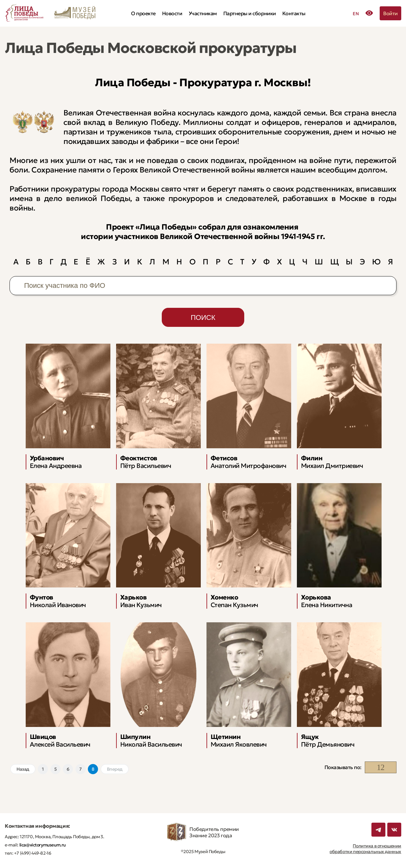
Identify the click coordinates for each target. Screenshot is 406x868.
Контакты (294, 13)
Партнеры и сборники (250, 13)
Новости (172, 13)
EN (356, 14)
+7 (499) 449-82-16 (32, 853)
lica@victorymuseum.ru (42, 845)
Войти (390, 13)
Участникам (203, 13)
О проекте (143, 13)
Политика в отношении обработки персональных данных (365, 849)
